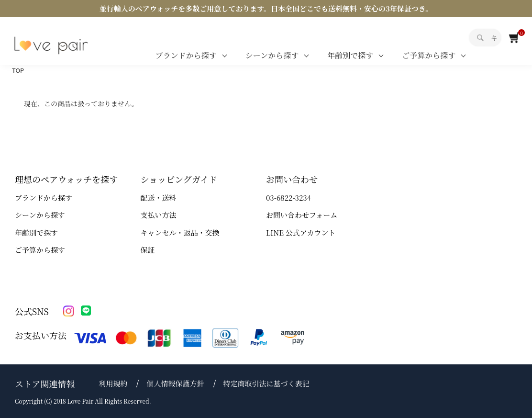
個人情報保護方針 (175, 383)
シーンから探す (272, 55)
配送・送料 (159, 198)
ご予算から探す (429, 55)
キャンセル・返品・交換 (180, 232)
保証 (148, 250)
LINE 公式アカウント (301, 232)
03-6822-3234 (288, 198)
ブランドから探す (186, 55)
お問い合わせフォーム (302, 215)
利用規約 (113, 383)
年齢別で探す (350, 55)
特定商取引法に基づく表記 (266, 383)
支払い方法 (159, 215)
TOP (18, 70)
